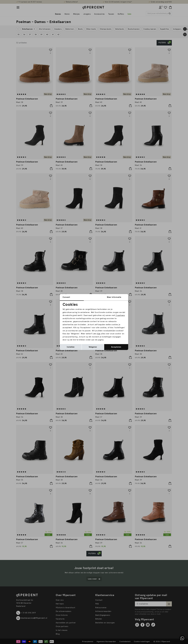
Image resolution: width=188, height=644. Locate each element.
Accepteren (116, 347)
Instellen (71, 347)
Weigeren (93, 347)
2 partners (120, 315)
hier (99, 334)
